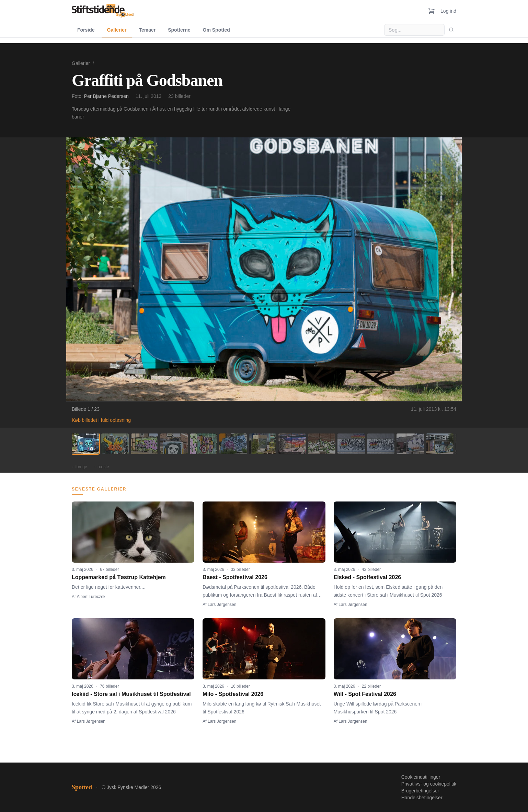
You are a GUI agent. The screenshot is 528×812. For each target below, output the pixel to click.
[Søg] (451, 30)
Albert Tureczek (91, 597)
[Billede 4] (174, 444)
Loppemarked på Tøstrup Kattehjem (119, 577)
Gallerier (117, 30)
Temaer (147, 30)
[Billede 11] (381, 444)
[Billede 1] (85, 444)
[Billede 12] (410, 444)
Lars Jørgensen (222, 605)
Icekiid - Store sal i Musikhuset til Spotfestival (131, 694)
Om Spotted (216, 30)
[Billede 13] (440, 444)
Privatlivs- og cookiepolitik (429, 784)
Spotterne (179, 30)
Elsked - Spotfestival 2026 (368, 577)
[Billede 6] (233, 444)
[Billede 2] (115, 444)
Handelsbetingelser (422, 798)
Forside (86, 30)
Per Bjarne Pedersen (106, 96)
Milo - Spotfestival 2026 (233, 694)
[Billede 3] (145, 444)
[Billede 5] (204, 444)
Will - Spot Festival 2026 (365, 694)
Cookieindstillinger (421, 777)
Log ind (448, 11)
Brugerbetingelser (420, 791)
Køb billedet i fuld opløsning (101, 420)
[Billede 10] (351, 444)
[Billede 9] (322, 444)
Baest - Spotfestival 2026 (235, 577)
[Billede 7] (263, 444)
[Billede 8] (292, 444)
